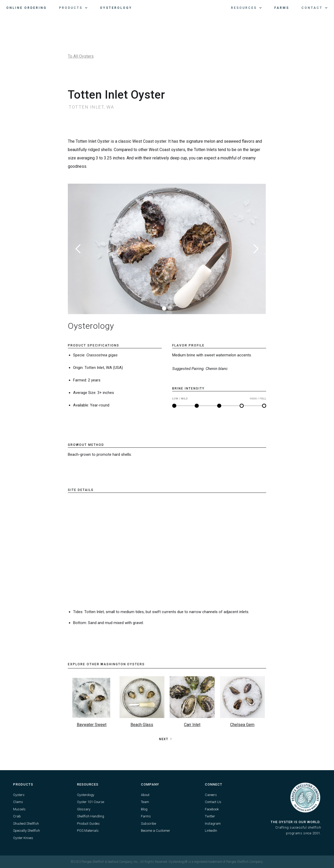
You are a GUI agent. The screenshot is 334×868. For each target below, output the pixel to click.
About (145, 795)
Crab (17, 816)
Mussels (19, 809)
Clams (18, 802)
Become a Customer (156, 831)
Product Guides (88, 824)
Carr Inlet (192, 725)
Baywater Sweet (92, 725)
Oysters (19, 795)
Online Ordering (26, 8)
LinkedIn (211, 831)
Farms (282, 8)
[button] (73, 8)
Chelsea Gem (242, 725)
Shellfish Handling (91, 816)
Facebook (212, 809)
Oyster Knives (23, 838)
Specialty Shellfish (26, 831)
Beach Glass (142, 725)
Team (145, 802)
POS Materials (88, 831)
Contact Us (213, 802)
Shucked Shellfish (26, 824)
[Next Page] (166, 739)
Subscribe (148, 824)
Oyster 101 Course (91, 802)
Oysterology (116, 8)
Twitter (210, 816)
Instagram (213, 824)
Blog (144, 809)
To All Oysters (81, 56)
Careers (211, 795)
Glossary (84, 809)
